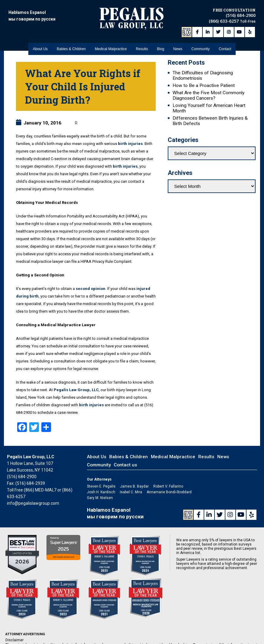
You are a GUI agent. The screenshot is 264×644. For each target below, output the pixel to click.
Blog (161, 46)
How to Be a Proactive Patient (204, 85)
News (178, 46)
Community (200, 46)
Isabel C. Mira (131, 492)
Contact (225, 46)
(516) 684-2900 (241, 15)
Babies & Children (71, 46)
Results (142, 46)
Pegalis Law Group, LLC (76, 390)
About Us (40, 46)
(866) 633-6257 (224, 20)
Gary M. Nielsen (100, 498)
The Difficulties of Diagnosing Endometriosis (203, 76)
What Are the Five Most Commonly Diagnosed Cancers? (208, 95)
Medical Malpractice (111, 46)
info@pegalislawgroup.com (33, 503)
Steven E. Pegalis (101, 486)
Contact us (125, 465)
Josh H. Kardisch (101, 492)
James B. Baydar (134, 486)
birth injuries (130, 144)
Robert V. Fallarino (168, 486)
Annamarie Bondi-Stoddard (169, 492)
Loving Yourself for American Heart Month (209, 108)
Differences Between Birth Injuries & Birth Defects (210, 121)
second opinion (91, 289)
